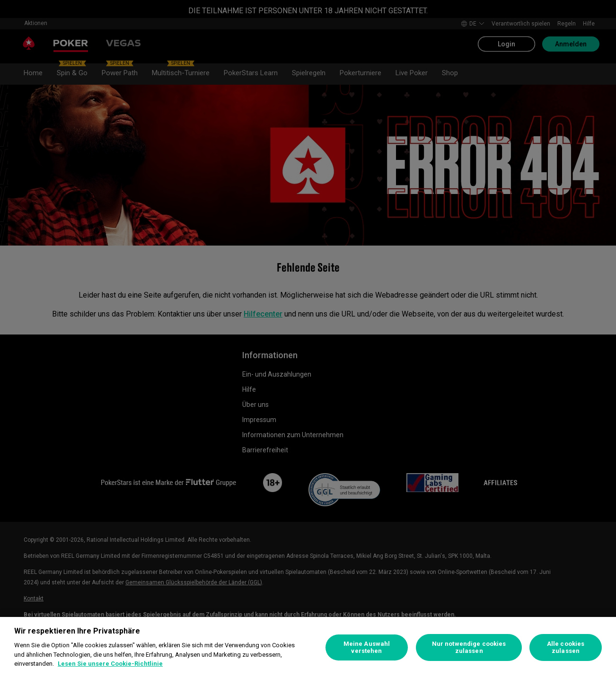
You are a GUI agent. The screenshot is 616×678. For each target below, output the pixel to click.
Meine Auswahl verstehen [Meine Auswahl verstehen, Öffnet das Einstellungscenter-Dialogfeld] (367, 647)
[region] (308, 647)
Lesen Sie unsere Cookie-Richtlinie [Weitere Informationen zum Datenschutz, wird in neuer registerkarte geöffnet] (110, 664)
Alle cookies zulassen (566, 647)
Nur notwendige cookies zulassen (469, 647)
